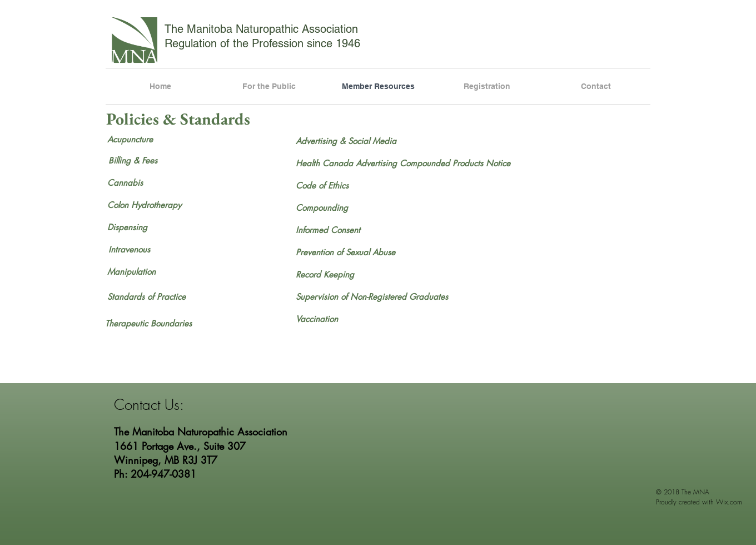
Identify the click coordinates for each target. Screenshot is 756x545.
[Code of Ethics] (335, 185)
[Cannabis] (147, 182)
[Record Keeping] (330, 274)
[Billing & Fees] (158, 160)
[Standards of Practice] (147, 296)
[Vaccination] (317, 319)
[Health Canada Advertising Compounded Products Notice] (408, 163)
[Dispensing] (147, 227)
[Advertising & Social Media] (346, 141)
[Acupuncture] (153, 139)
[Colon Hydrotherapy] (165, 205)
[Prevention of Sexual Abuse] (345, 252)
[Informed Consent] (328, 230)
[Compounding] (336, 207)
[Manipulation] (147, 271)
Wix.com (729, 502)
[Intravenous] (148, 249)
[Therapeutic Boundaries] (148, 323)
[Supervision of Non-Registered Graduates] (372, 296)
